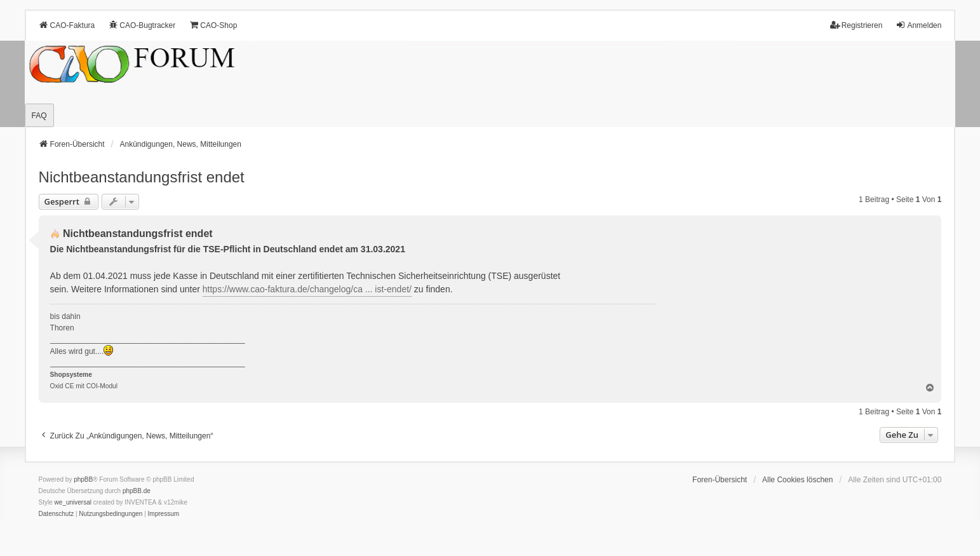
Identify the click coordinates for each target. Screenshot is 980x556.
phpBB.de (137, 491)
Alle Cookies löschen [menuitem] (797, 480)
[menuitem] (57, 514)
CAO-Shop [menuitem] (213, 25)
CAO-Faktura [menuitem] (67, 25)
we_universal (73, 502)
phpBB (83, 479)
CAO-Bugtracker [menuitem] (142, 25)
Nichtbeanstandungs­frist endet (142, 177)
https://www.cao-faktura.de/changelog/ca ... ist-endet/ (307, 289)
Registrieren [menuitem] (856, 25)
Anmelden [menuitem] (918, 25)
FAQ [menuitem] (39, 116)
